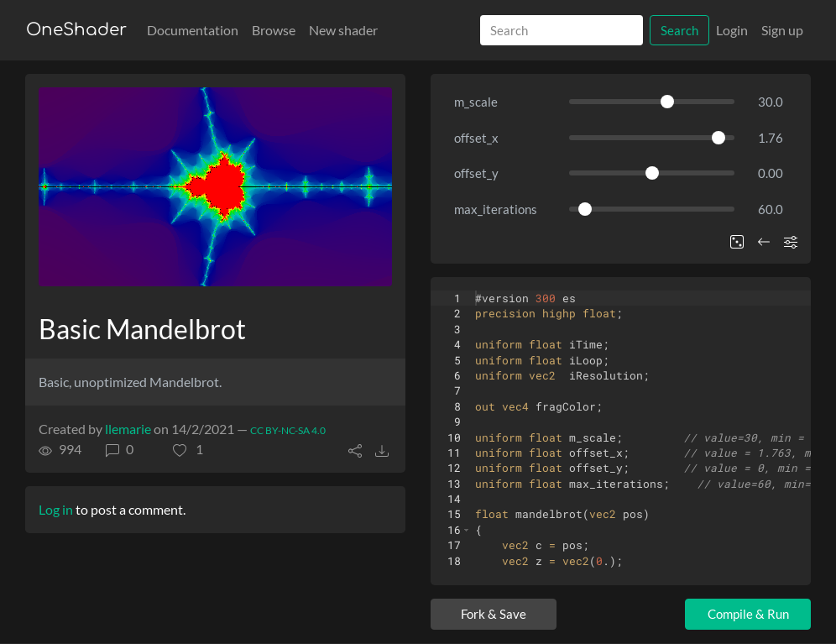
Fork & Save (494, 614)
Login (732, 30)
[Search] (562, 31)
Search (679, 30)
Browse (274, 30)
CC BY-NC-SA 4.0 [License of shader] (288, 430)
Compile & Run (748, 614)
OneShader (76, 30)
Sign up (782, 30)
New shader (343, 30)
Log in (56, 509)
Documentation (193, 30)
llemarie (128, 429)
